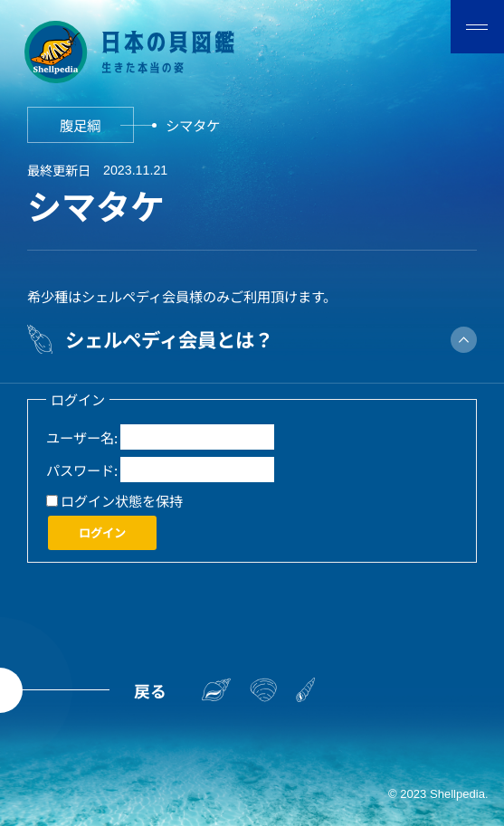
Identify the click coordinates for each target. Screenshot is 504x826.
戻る (150, 690)
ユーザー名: (82, 437)
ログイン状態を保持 (122, 500)
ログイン (102, 532)
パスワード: (82, 470)
